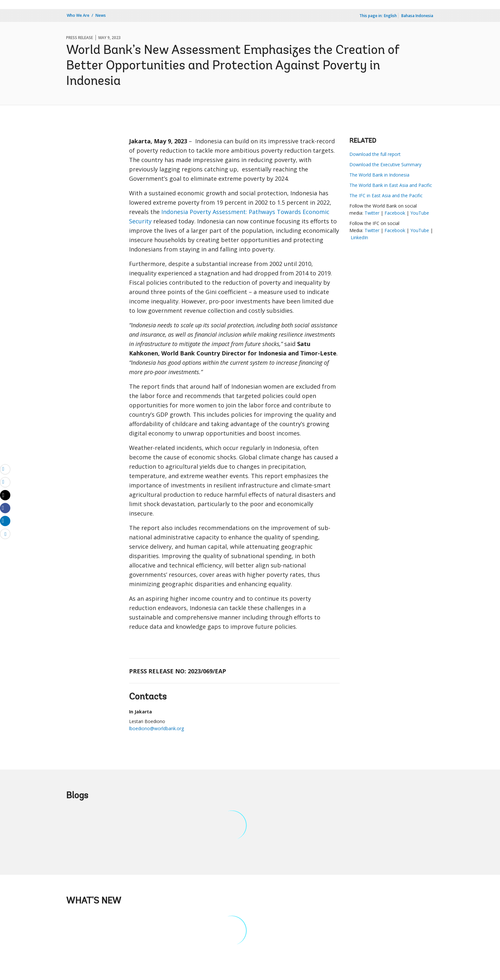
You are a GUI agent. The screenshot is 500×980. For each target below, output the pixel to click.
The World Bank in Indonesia (379, 175)
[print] (5, 482)
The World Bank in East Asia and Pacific (391, 185)
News (101, 15)
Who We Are (78, 15)
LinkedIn (359, 237)
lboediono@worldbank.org (156, 728)
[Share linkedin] (5, 521)
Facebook (395, 213)
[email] (5, 469)
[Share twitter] (5, 495)
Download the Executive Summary (385, 164)
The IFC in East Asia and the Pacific (386, 195)
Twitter (373, 213)
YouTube (420, 213)
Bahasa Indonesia (417, 16)
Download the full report (375, 154)
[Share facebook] (5, 508)
